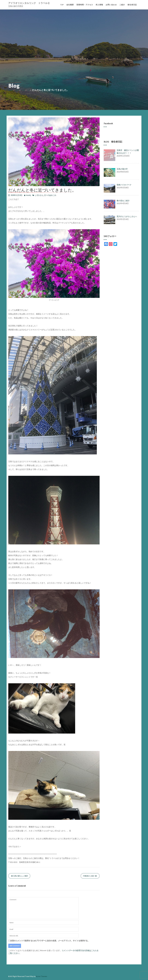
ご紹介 (122, 5)
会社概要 (70, 5)
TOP (62, 5)
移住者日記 (132, 5)
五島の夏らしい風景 (21, 876)
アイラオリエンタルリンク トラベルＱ (29, 3)
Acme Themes (42, 976)
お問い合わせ (111, 5)
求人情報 (99, 5)
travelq (28, 195)
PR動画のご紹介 (89, 876)
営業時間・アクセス (85, 5)
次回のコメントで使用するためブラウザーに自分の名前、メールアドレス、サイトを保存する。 (50, 941)
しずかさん (39, 195)
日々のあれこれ (50, 195)
